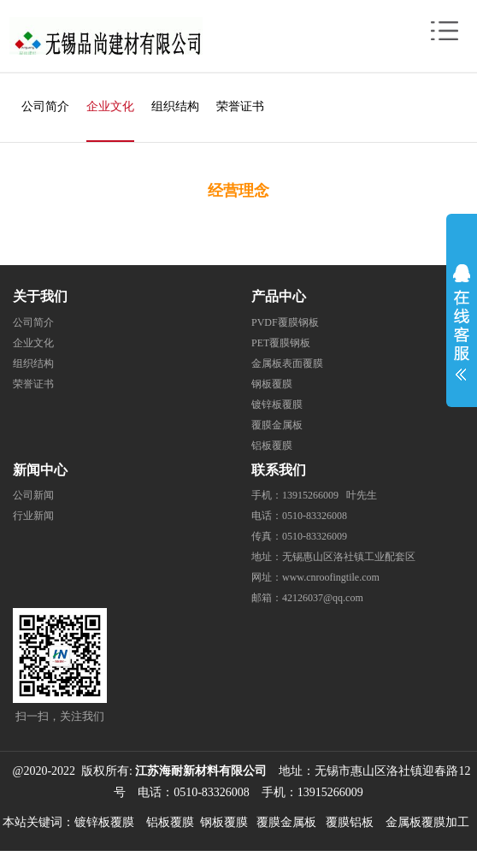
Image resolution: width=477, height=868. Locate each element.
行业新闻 (33, 516)
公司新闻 (33, 495)
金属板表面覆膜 (287, 363)
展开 (462, 318)
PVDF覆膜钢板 (285, 322)
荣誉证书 (240, 106)
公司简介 (45, 106)
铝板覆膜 (272, 446)
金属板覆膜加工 (427, 822)
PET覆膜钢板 (281, 343)
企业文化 (110, 106)
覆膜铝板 (350, 822)
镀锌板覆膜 (277, 404)
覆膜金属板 (277, 425)
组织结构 (175, 106)
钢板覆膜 (272, 384)
